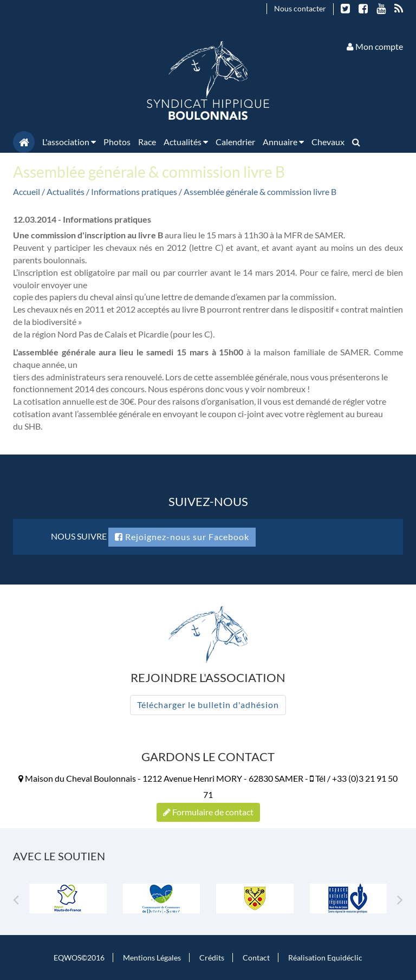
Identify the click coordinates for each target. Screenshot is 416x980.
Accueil (27, 192)
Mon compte (375, 46)
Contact (256, 958)
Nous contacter (300, 8)
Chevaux (328, 142)
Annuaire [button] (283, 142)
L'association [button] (69, 142)
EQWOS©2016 (79, 958)
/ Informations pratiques (132, 192)
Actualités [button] (186, 142)
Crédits (212, 958)
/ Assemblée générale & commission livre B (258, 192)
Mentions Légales (152, 958)
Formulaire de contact (208, 812)
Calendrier (235, 142)
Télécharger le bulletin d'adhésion (208, 705)
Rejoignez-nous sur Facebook (182, 537)
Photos (117, 142)
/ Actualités (64, 192)
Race (147, 142)
